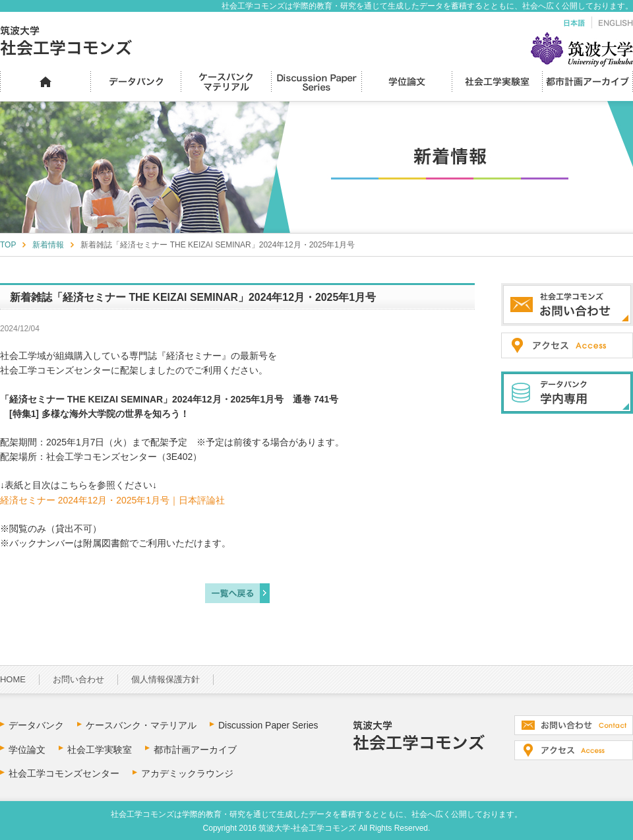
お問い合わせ (78, 679)
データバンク (36, 725)
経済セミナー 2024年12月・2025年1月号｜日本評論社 (112, 500)
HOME (13, 679)
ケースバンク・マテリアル (141, 725)
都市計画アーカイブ (195, 750)
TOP (8, 245)
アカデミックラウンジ (187, 773)
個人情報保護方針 (166, 679)
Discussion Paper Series (268, 725)
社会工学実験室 (100, 750)
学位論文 (27, 750)
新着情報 (48, 245)
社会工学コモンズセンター (64, 773)
